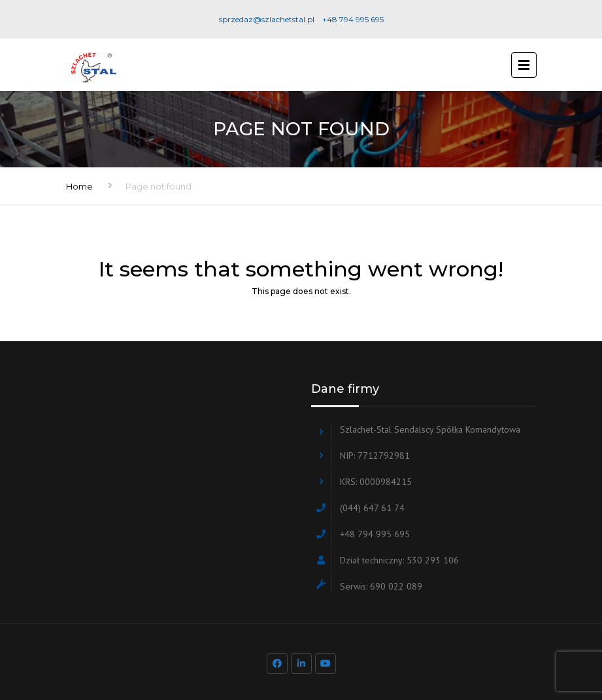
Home (79, 186)
